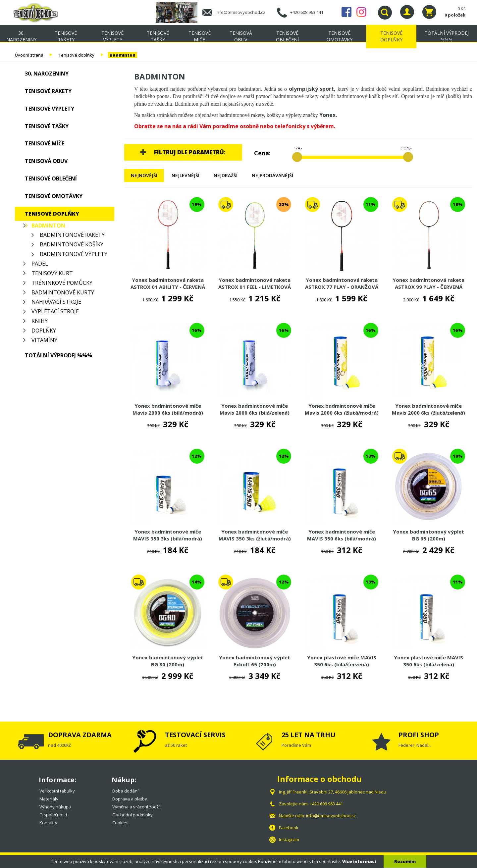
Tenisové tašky (158, 36)
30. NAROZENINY (21, 36)
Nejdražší (226, 175)
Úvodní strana (29, 55)
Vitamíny (44, 340)
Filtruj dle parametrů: (190, 152)
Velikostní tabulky (57, 791)
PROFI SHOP (419, 735)
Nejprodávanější (272, 175)
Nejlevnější (185, 175)
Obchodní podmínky (132, 815)
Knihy (40, 321)
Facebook (346, 12)
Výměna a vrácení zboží (136, 807)
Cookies (120, 823)
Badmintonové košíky (72, 244)
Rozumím (405, 861)
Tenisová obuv (241, 36)
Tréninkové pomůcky (62, 283)
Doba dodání (125, 791)
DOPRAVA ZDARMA (80, 735)
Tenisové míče (200, 36)
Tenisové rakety (66, 36)
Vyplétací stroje (55, 311)
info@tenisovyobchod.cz (240, 12)
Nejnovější (144, 175)
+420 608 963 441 (307, 12)
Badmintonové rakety (72, 235)
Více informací (359, 861)
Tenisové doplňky (391, 36)
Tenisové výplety (112, 36)
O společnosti (53, 815)
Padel (40, 264)
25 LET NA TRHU (309, 735)
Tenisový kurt (52, 273)
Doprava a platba (130, 799)
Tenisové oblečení (287, 36)
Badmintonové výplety (74, 254)
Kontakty (48, 823)
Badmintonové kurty (63, 292)
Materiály (49, 799)
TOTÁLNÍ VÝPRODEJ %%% (447, 36)
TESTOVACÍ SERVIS (195, 735)
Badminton (123, 55)
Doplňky (44, 331)
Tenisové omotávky (340, 36)
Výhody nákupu (55, 807)
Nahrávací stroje (56, 302)
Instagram (361, 12)
